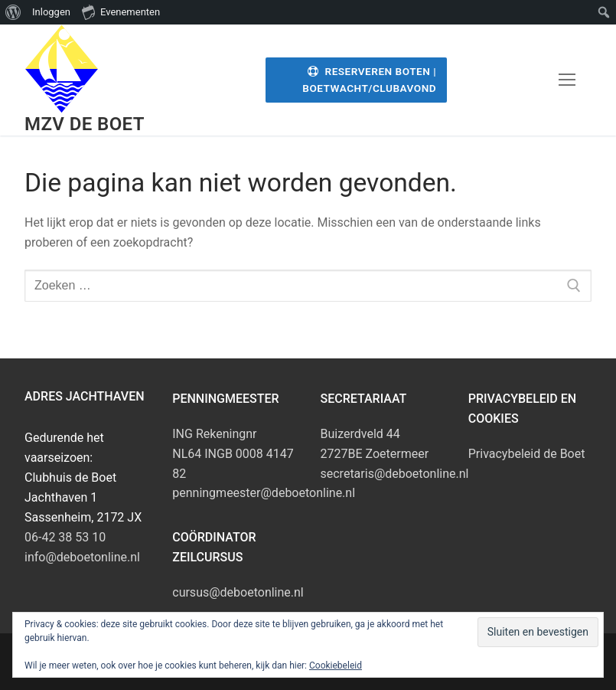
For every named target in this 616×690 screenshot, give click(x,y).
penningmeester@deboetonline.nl (264, 493)
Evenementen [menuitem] (121, 11)
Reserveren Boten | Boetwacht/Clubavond (369, 80)
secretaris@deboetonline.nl (395, 474)
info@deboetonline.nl (82, 557)
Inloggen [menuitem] (51, 12)
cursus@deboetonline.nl (238, 592)
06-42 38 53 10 (65, 537)
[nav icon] (567, 80)
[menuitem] (13, 12)
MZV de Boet (85, 124)
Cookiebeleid (336, 665)
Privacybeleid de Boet (527, 454)
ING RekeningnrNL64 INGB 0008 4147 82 (233, 454)
